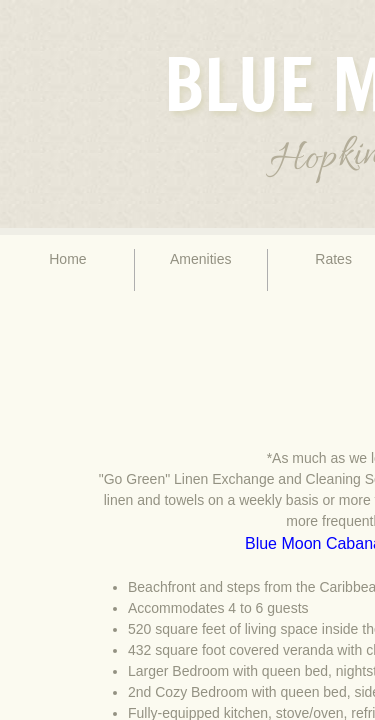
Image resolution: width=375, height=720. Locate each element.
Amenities (200, 259)
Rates (333, 259)
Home (67, 259)
